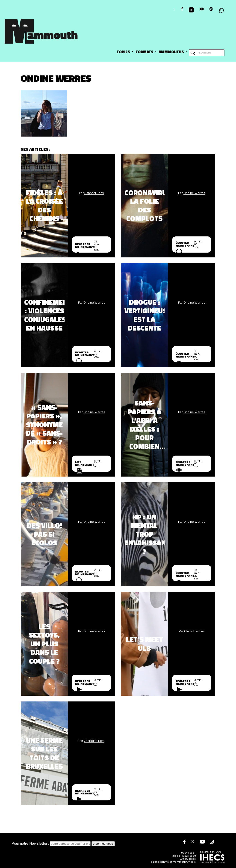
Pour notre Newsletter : (52, 843)
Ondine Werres (194, 193)
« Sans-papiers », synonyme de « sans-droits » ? (44, 425)
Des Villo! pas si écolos (44, 534)
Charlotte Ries (194, 631)
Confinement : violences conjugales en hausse (44, 315)
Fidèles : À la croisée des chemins (44, 206)
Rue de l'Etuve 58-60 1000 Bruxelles (184, 857)
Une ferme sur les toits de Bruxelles (44, 753)
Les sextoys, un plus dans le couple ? (44, 644)
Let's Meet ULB (145, 644)
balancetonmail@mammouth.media (173, 862)
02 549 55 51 (188, 853)
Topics (123, 52)
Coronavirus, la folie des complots (145, 206)
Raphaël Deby (94, 193)
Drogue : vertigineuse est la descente (145, 315)
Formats (145, 52)
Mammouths (171, 52)
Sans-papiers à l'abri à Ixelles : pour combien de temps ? (145, 425)
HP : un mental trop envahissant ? (145, 534)
